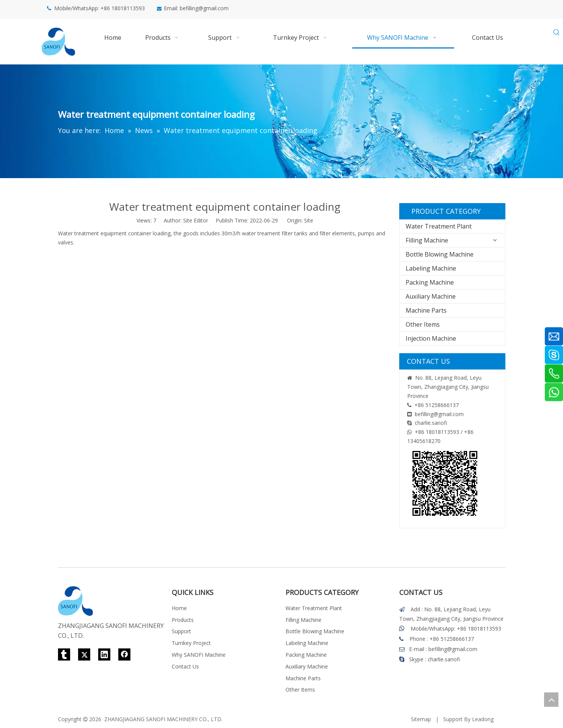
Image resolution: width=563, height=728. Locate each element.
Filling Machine (427, 240)
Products (183, 620)
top (551, 700)
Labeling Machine (431, 268)
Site (309, 220)
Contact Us (185, 666)
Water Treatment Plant (439, 226)
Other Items (423, 324)
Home (179, 608)
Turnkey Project (191, 643)
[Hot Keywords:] (557, 33)
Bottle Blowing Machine (440, 254)
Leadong (483, 719)
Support (181, 631)
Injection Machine (431, 338)
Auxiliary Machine (431, 296)
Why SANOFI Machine (199, 655)
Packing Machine (430, 282)
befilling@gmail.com (204, 8)
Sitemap (421, 719)
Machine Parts (426, 310)
